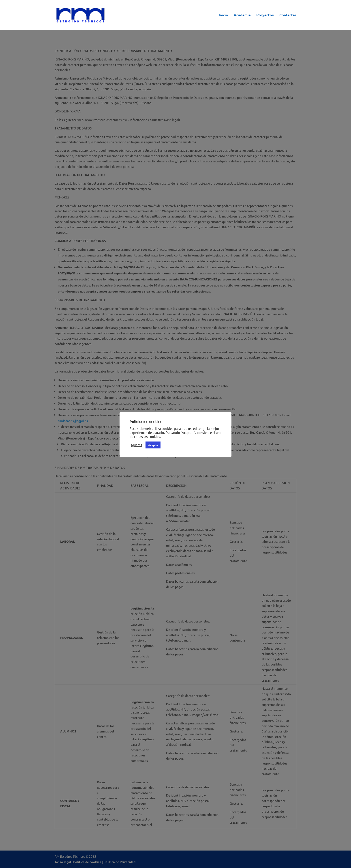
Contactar (288, 15)
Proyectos (265, 15)
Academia (242, 15)
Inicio (223, 15)
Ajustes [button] (136, 445)
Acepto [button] (153, 445)
